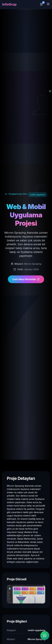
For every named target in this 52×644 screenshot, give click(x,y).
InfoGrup (9, 4)
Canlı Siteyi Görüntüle (26, 279)
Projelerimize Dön (16, 194)
